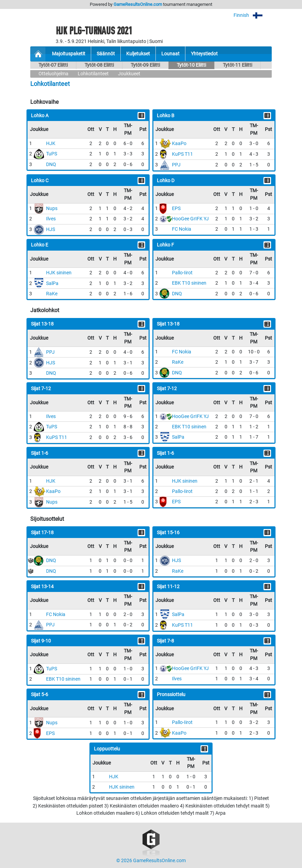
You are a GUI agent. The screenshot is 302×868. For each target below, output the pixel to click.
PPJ (176, 165)
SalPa (52, 283)
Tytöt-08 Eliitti (99, 65)
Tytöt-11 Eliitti (238, 65)
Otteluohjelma (53, 74)
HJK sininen (59, 273)
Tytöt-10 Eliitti (191, 65)
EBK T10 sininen (189, 283)
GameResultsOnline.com (138, 4)
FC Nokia (182, 229)
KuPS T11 (182, 154)
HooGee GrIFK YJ (190, 219)
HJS (51, 229)
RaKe (52, 294)
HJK (51, 144)
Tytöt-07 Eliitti (53, 65)
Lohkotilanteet (93, 74)
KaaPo (179, 144)
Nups (52, 208)
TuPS (52, 154)
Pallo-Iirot (182, 273)
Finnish (253, 15)
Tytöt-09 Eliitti (145, 65)
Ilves (51, 219)
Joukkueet (129, 74)
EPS (176, 208)
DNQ (51, 164)
